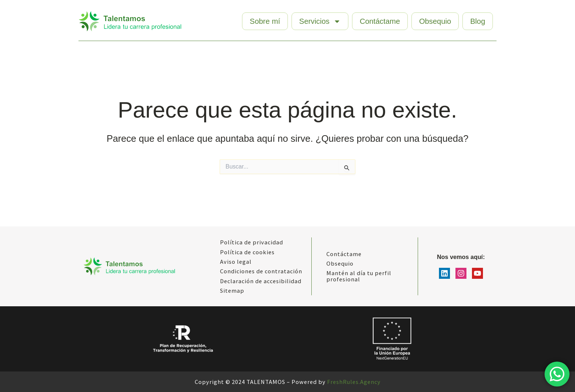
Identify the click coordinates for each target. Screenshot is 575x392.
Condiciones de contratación (261, 271)
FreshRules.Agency (354, 382)
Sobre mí (265, 21)
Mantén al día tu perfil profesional (359, 276)
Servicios (320, 21)
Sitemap (232, 291)
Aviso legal (236, 262)
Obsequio (435, 21)
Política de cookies (247, 252)
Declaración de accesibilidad (261, 281)
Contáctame (380, 21)
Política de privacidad (252, 242)
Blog (478, 21)
